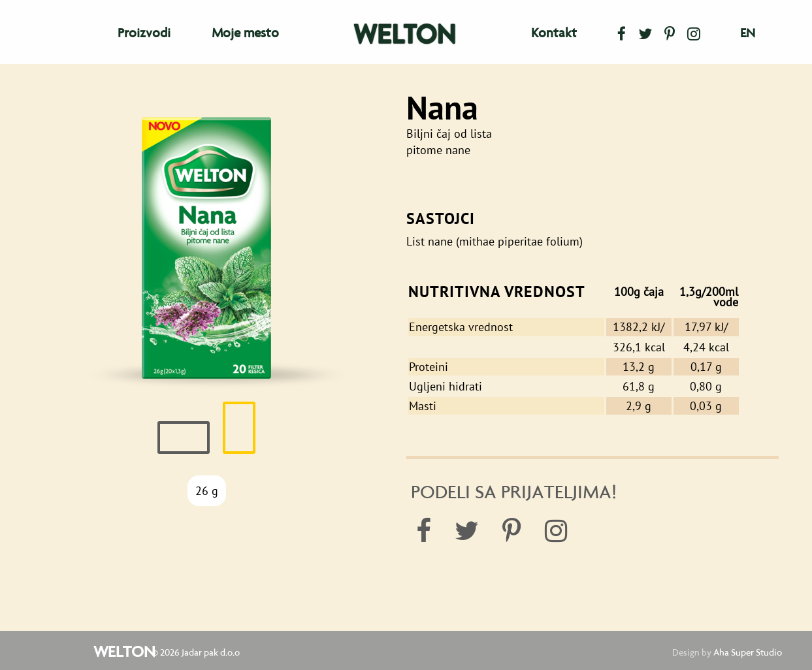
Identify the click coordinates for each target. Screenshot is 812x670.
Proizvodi (144, 33)
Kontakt (554, 33)
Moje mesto (245, 33)
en (748, 33)
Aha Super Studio (748, 652)
